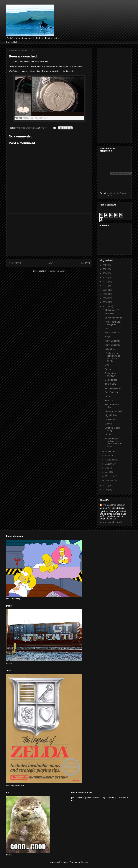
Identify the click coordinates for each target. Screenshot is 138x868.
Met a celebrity (112, 333)
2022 (106, 265)
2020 (106, 273)
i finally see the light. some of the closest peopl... (112, 357)
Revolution (110, 420)
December (110, 310)
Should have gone (113, 318)
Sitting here (110, 349)
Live (107, 365)
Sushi (108, 396)
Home (50, 263)
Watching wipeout (113, 388)
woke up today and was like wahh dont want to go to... (113, 442)
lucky (107, 337)
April (108, 472)
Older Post (84, 263)
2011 (106, 486)
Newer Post (15, 263)
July (108, 468)
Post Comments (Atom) (55, 271)
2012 (106, 306)
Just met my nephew (111, 374)
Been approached (113, 411)
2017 (106, 286)
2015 (106, 294)
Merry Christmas (113, 341)
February (110, 476)
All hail (108, 434)
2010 (106, 490)
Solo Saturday (112, 392)
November (110, 451)
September (111, 460)
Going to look (111, 380)
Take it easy (110, 384)
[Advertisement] (49, 235)
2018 (106, 282)
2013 (106, 302)
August (109, 464)
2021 (106, 269)
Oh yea (108, 424)
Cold (107, 328)
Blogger (84, 862)
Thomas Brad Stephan (114, 505)
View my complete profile (111, 522)
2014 (106, 298)
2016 (106, 290)
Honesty (109, 401)
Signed (108, 369)
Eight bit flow (111, 415)
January (109, 480)
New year (109, 313)
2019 (106, 277)
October (109, 456)
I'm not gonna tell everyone (113, 323)
